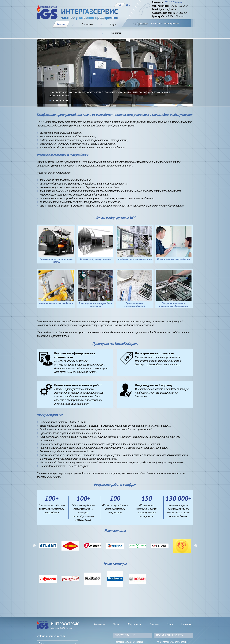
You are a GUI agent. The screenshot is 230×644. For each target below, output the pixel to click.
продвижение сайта (56, 636)
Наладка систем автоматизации (135, 259)
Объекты (154, 624)
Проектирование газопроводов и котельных (95, 305)
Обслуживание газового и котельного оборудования (174, 305)
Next (188, 95)
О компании (100, 624)
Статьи (170, 624)
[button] (34, 546)
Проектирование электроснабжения (135, 305)
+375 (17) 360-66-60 (173, 2)
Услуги (116, 624)
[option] (48, 546)
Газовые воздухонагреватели (95, 259)
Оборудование (135, 624)
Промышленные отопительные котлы (56, 260)
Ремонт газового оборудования (172, 642)
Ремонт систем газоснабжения (174, 259)
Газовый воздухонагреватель (129, 642)
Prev (42, 95)
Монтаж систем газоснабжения (56, 303)
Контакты (186, 624)
